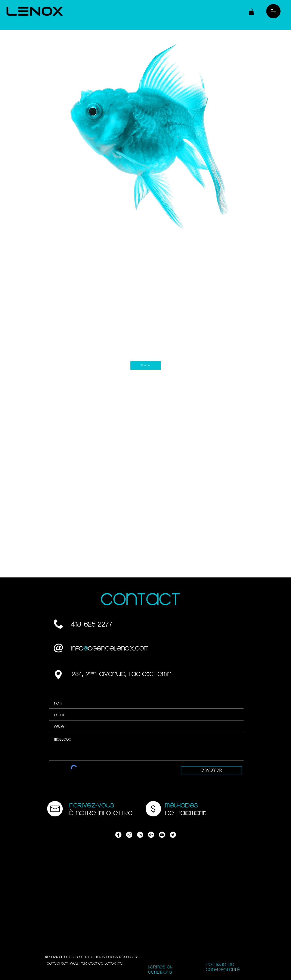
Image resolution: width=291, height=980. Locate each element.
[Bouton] (146, 365)
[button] (251, 12)
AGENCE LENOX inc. (106, 963)
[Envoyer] (211, 770)
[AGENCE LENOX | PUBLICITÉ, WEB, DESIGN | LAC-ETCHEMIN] (118, 835)
